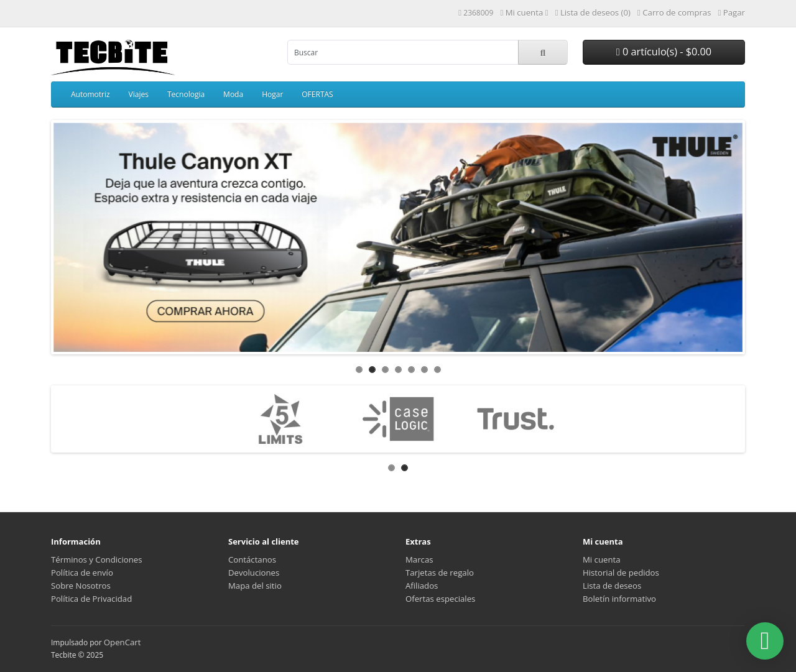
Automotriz (90, 94)
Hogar (272, 94)
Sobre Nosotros (81, 586)
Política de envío (82, 573)
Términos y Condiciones (96, 559)
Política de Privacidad (91, 599)
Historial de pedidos (621, 573)
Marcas (419, 559)
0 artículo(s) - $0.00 (664, 52)
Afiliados (422, 586)
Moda (233, 94)
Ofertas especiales (440, 599)
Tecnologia (186, 94)
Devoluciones (254, 573)
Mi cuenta (602, 559)
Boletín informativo (619, 599)
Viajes (139, 94)
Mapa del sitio (255, 586)
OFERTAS (317, 94)
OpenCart (123, 642)
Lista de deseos (612, 586)
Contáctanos (252, 559)
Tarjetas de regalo (440, 573)
